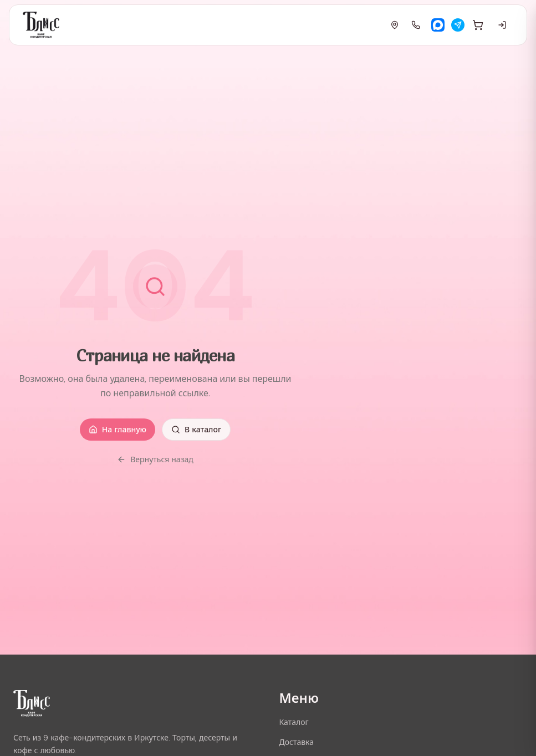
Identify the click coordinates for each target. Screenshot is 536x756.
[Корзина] (478, 25)
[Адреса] (395, 25)
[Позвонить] (416, 25)
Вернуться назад (155, 459)
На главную (118, 430)
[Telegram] (458, 25)
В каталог (196, 430)
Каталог (294, 722)
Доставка (297, 742)
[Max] (438, 25)
